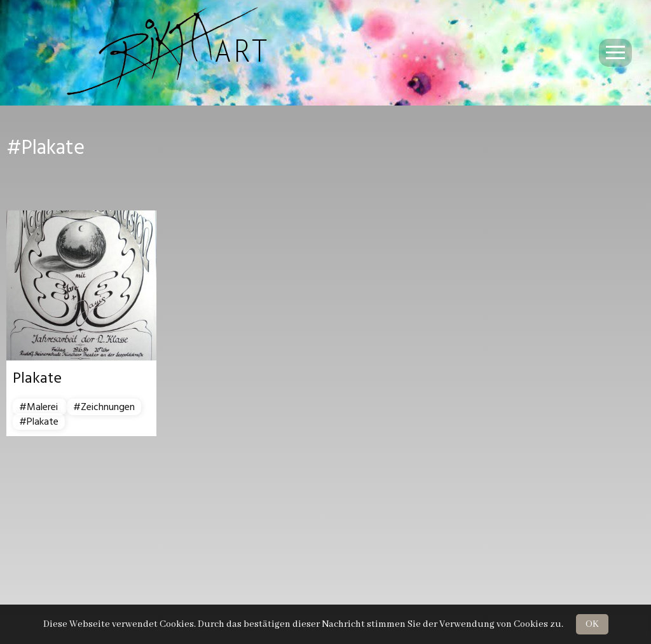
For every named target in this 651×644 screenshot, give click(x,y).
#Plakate (39, 421)
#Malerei (40, 407)
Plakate (37, 378)
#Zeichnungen (104, 407)
